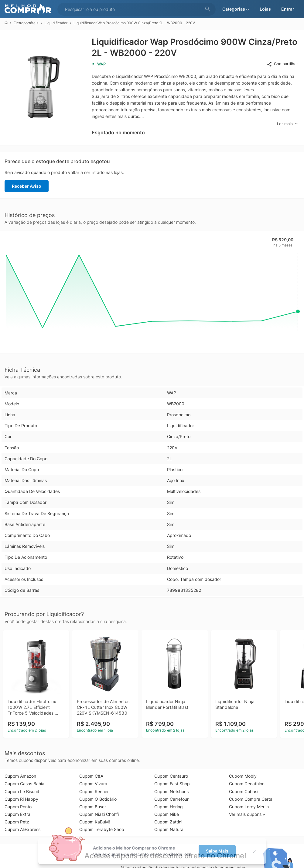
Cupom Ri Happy (21, 799)
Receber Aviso (27, 186)
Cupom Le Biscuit (22, 791)
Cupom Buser (93, 807)
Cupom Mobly (243, 776)
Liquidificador (56, 23)
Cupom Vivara (93, 784)
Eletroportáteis (26, 23)
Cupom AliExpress (22, 829)
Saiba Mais (217, 851)
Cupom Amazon (20, 776)
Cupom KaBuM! (95, 822)
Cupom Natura (169, 829)
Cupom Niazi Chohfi (99, 814)
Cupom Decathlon (247, 784)
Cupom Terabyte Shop (102, 829)
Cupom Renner (94, 791)
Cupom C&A (91, 776)
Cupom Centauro (171, 776)
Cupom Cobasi (244, 791)
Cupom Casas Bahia (24, 784)
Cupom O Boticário (98, 799)
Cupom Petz (17, 822)
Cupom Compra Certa (251, 799)
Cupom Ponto (18, 807)
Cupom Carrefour (171, 799)
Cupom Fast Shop (172, 784)
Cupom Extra (17, 814)
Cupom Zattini (168, 822)
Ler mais (287, 124)
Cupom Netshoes (171, 791)
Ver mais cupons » (247, 814)
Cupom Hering (169, 807)
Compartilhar (282, 64)
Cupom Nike (167, 814)
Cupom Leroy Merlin (249, 807)
